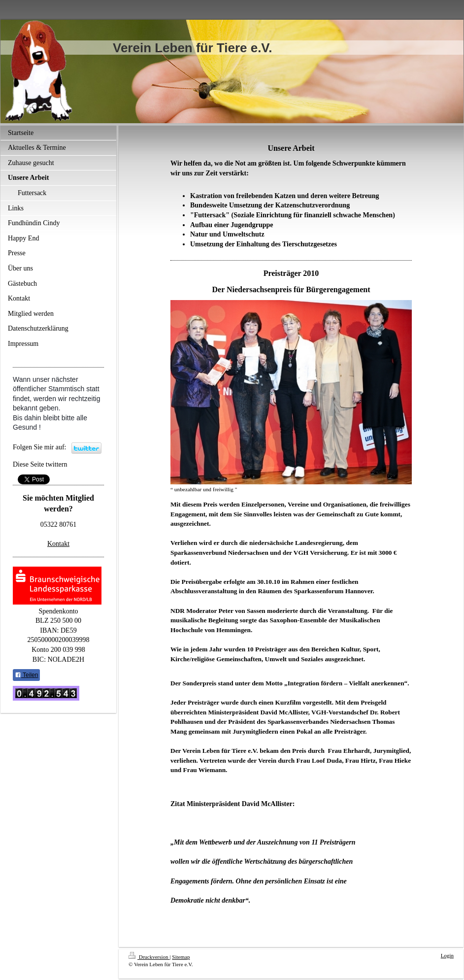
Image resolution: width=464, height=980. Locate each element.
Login (447, 955)
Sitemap (181, 957)
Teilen (26, 675)
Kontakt (58, 544)
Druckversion (149, 957)
